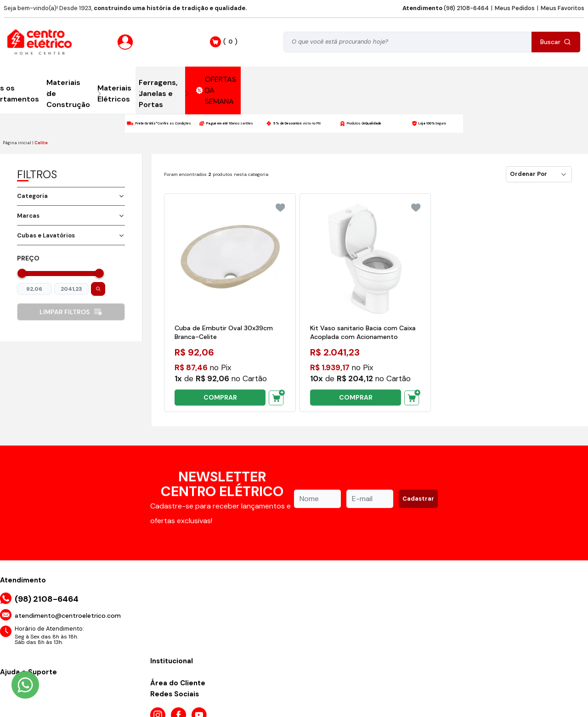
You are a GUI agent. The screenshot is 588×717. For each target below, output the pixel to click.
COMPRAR (220, 397)
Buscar (556, 42)
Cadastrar (418, 499)
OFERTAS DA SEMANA (216, 90)
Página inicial (17, 143)
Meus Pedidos (515, 8)
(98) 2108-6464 (446, 8)
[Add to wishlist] (280, 208)
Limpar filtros (71, 312)
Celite (41, 143)
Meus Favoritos (563, 8)
